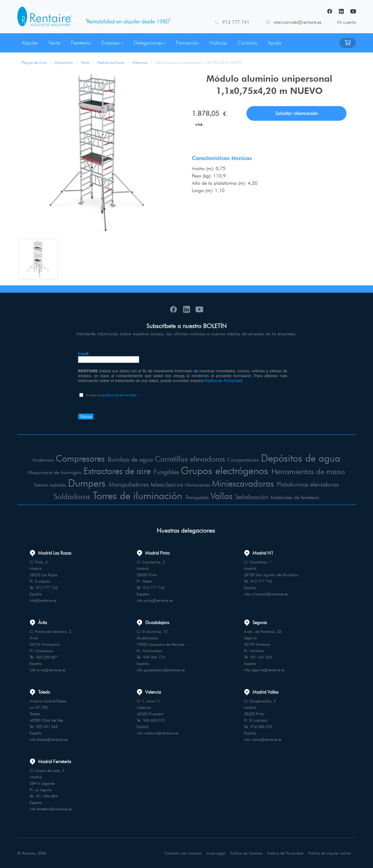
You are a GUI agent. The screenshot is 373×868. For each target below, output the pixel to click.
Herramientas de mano (311, 471)
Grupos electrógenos (225, 470)
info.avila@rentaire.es (48, 670)
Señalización (254, 497)
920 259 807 (47, 657)
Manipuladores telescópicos (145, 484)
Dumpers (84, 483)
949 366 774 (154, 657)
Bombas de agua (130, 459)
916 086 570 (261, 726)
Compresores (78, 458)
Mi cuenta (346, 22)
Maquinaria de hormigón (51, 472)
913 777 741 (236, 22)
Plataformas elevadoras (310, 484)
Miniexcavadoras (242, 483)
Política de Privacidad (286, 853)
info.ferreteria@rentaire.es (51, 809)
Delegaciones (148, 43)
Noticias (218, 43)
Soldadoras (71, 496)
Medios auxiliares (111, 62)
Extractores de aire (114, 471)
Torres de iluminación (138, 495)
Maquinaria (64, 62)
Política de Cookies (247, 853)
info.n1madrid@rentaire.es (266, 594)
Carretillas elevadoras (191, 459)
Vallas (223, 495)
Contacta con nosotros (184, 853)
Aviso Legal (217, 853)
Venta (54, 43)
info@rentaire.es (43, 600)
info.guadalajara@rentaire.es (161, 670)
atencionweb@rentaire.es (298, 22)
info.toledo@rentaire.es (49, 739)
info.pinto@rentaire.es (155, 600)
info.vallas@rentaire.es (263, 739)
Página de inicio (34, 62)
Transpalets (199, 497)
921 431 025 (261, 657)
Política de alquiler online (330, 853)
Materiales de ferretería (297, 497)
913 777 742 (47, 587)
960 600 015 (154, 720)
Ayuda (274, 43)
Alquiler (30, 43)
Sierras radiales (47, 485)
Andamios (140, 62)
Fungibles (165, 472)
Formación (187, 43)
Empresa (111, 43)
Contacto (247, 43)
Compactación (244, 460)
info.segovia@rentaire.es (264, 670)
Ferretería (81, 43)
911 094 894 (47, 796)
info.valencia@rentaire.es (158, 733)
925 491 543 (47, 726)
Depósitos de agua (302, 458)
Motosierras (197, 485)
